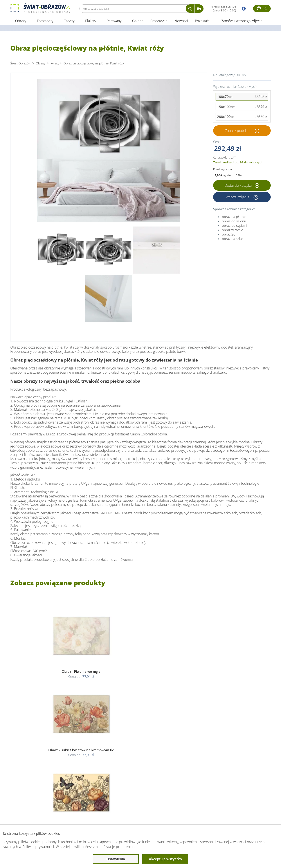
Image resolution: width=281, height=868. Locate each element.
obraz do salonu (234, 222)
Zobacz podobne (238, 131)
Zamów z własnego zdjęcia (242, 22)
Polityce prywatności (38, 847)
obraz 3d (229, 235)
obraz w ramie (232, 230)
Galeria (138, 22)
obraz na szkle (232, 239)
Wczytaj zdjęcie (238, 198)
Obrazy (21, 22)
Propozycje (159, 22)
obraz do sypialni (234, 226)
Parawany (114, 22)
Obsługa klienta (25, 816)
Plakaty (91, 22)
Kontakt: (223, 9)
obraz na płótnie (234, 217)
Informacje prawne (70, 816)
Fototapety (45, 22)
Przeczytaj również (118, 816)
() (262, 8)
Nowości (181, 22)
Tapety (69, 22)
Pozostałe (203, 22)
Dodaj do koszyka (242, 186)
